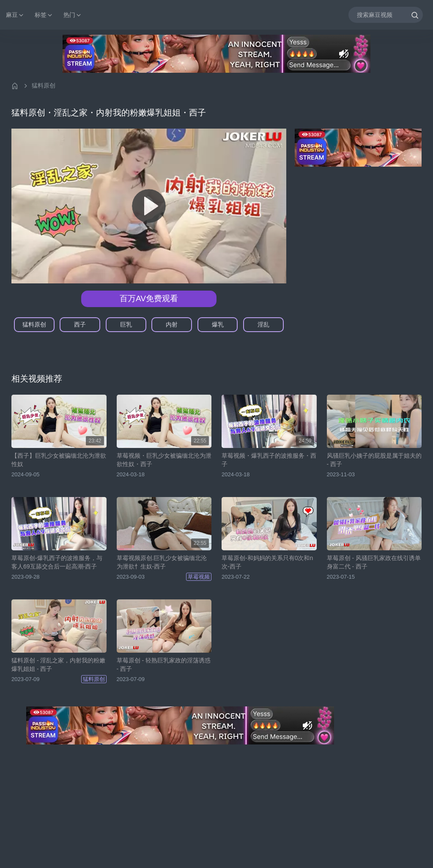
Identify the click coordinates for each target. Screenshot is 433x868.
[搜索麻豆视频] (386, 15)
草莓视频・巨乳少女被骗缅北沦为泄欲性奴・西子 (164, 460)
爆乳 (218, 324)
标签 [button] (44, 15)
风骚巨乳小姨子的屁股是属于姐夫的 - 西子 (374, 460)
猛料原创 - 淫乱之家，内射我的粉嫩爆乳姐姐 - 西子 (58, 665)
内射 (172, 324)
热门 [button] (73, 15)
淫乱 (263, 324)
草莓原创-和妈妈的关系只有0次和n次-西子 (267, 562)
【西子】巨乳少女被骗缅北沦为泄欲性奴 (59, 460)
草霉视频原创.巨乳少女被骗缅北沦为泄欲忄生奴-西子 (162, 562)
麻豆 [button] (15, 15)
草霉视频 (199, 577)
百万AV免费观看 (149, 298)
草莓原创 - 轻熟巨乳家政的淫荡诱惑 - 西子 (164, 665)
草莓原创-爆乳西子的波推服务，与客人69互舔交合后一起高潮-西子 (57, 562)
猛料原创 (44, 85)
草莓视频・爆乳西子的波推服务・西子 (269, 460)
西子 (80, 324)
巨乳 (126, 324)
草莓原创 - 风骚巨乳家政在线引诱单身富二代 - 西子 (374, 562)
